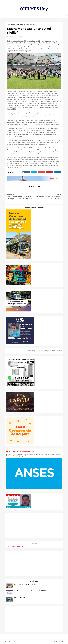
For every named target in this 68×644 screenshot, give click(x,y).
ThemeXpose (14, 642)
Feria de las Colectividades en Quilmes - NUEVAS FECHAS (30, 591)
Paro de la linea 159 (19, 598)
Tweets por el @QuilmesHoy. (15, 546)
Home (9, 25)
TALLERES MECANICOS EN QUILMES (25, 584)
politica (13, 25)
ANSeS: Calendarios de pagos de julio (20, 451)
